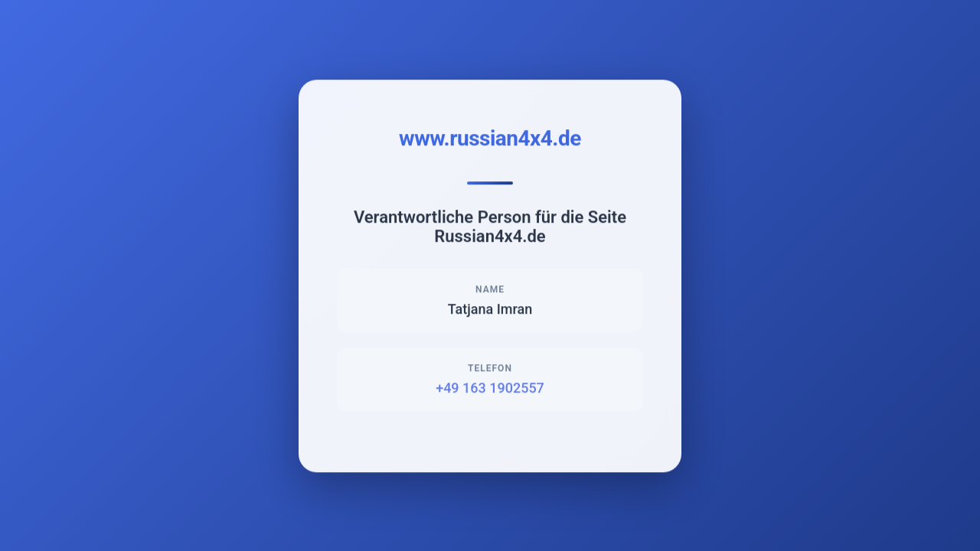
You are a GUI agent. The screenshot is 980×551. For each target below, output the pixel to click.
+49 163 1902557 (490, 388)
